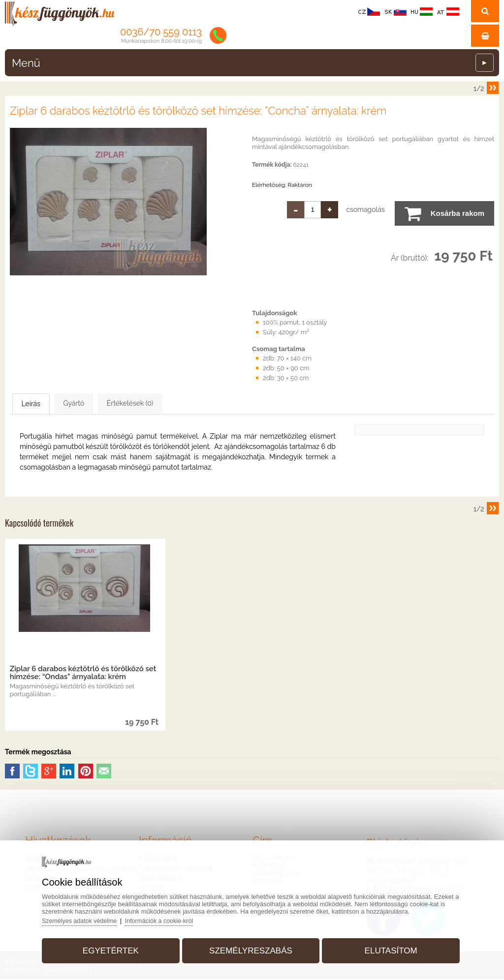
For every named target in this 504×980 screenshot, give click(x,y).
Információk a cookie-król (173, 917)
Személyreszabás (251, 947)
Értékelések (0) (180, 404)
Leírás (43, 404)
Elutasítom (385, 947)
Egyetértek (116, 947)
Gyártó (104, 404)
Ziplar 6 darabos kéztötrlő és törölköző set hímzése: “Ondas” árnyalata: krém (83, 674)
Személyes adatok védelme (89, 917)
